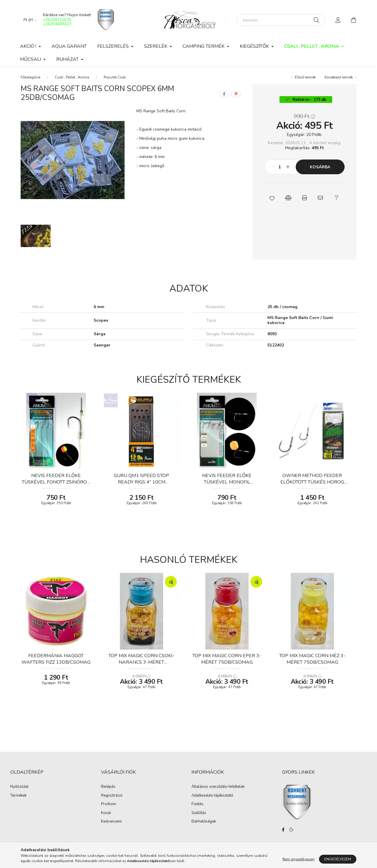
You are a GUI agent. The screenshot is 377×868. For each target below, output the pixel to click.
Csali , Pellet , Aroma (72, 77)
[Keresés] (281, 20)
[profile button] (338, 20)
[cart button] (353, 20)
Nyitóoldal (19, 787)
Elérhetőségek (204, 822)
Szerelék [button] (156, 46)
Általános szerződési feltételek (218, 787)
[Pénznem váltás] (29, 20)
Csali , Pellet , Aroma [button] (312, 46)
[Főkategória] (30, 77)
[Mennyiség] (280, 167)
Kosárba (320, 167)
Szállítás (199, 813)
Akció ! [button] (29, 46)
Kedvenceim (111, 822)
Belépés (108, 787)
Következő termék (339, 77)
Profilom (109, 804)
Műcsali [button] (31, 59)
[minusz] (272, 167)
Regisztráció (112, 796)
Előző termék (305, 77)
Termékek (18, 796)
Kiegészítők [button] (255, 46)
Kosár (106, 813)
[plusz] (288, 167)
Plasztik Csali (115, 77)
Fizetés (197, 804)
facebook (283, 830)
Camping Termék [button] (204, 46)
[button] (272, 198)
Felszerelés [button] (114, 46)
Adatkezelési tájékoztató (212, 796)
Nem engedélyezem (299, 859)
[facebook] (224, 94)
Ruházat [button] (68, 59)
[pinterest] (236, 94)
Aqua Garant (69, 46)
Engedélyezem (338, 859)
